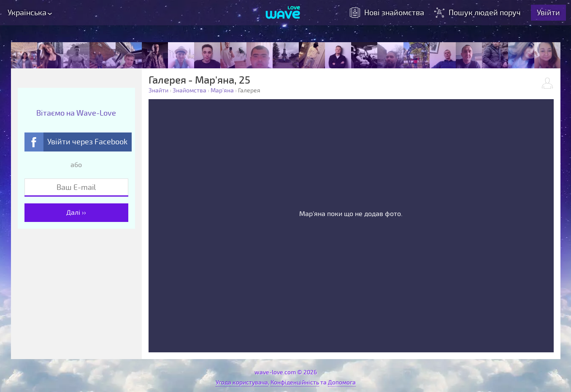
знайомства (387, 13)
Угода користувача (242, 383)
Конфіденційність (295, 383)
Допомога (342, 383)
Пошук (478, 13)
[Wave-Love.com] (283, 13)
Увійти (548, 13)
